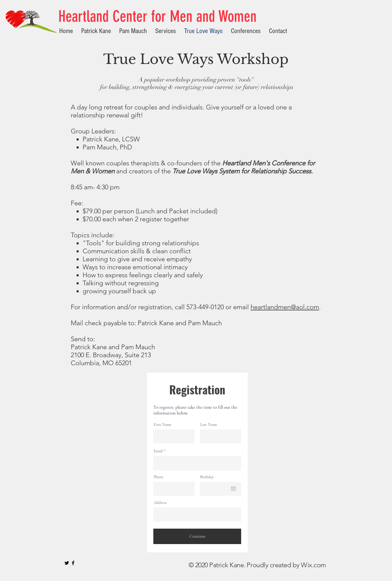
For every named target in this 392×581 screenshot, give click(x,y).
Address (160, 503)
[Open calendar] (233, 489)
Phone (159, 477)
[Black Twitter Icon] (67, 563)
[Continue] (197, 536)
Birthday (207, 477)
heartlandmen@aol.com (285, 307)
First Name (163, 425)
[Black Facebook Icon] (73, 563)
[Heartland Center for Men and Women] (159, 16)
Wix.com (313, 565)
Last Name (209, 425)
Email (158, 451)
